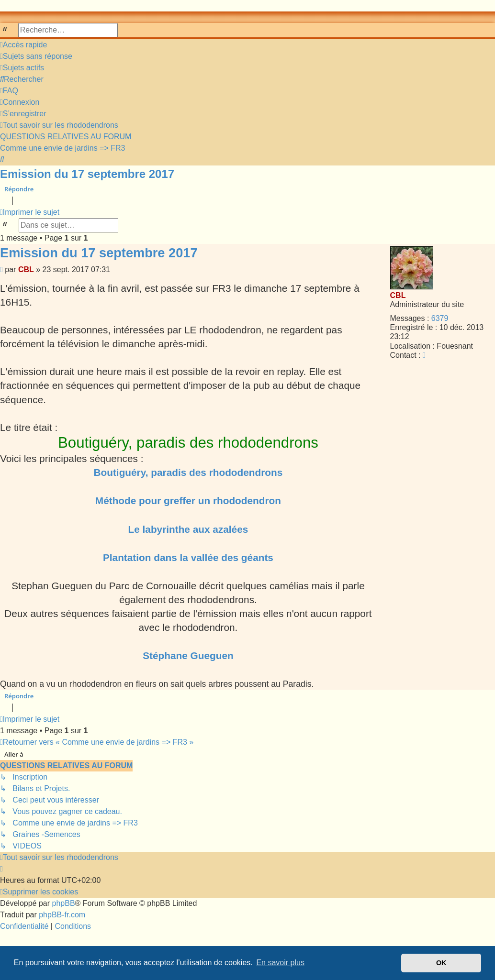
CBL (398, 295)
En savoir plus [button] (280, 963)
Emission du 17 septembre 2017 (87, 174)
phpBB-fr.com (62, 915)
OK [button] (441, 963)
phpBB (64, 903)
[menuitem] (36, 56)
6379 (440, 318)
